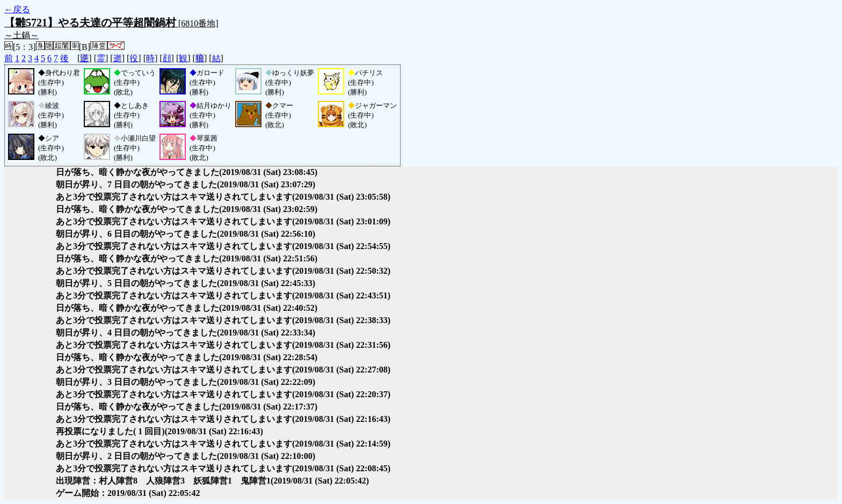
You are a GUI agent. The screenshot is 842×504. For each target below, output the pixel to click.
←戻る (17, 9)
